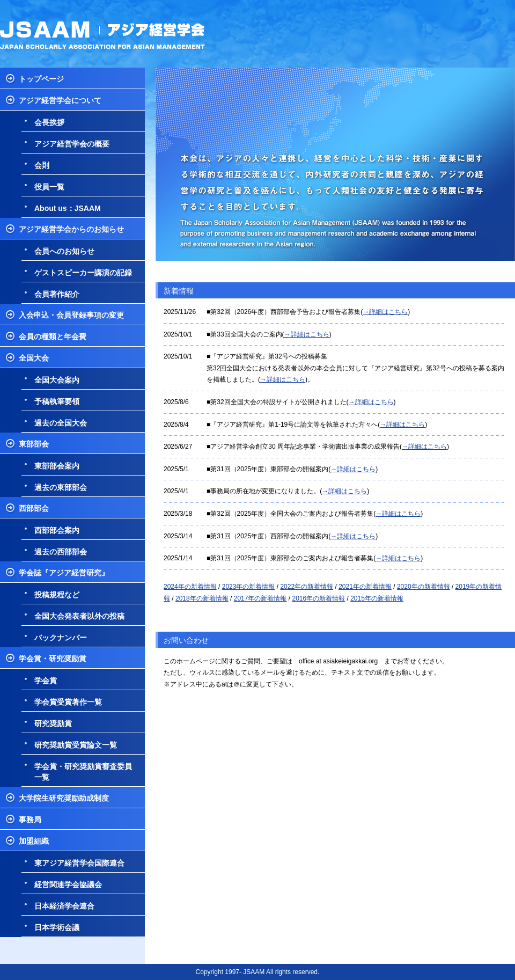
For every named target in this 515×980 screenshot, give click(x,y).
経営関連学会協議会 (68, 884)
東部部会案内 (57, 466)
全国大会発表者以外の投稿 (79, 616)
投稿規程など (57, 595)
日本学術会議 (57, 927)
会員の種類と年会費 (53, 337)
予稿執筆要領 (57, 401)
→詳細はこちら (385, 312)
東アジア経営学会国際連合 (79, 863)
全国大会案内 (57, 380)
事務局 (30, 820)
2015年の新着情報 (377, 598)
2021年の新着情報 (365, 587)
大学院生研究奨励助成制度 (64, 798)
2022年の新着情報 (307, 587)
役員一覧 (49, 187)
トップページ (41, 79)
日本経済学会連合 (64, 906)
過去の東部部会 (61, 487)
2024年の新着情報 (190, 587)
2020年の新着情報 (424, 587)
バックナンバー (61, 638)
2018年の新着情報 (202, 598)
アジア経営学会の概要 (72, 144)
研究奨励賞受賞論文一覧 (76, 745)
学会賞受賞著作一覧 (68, 702)
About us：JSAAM (68, 208)
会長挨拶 (49, 122)
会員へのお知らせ (64, 251)
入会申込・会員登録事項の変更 (71, 315)
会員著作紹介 (57, 294)
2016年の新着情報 (318, 598)
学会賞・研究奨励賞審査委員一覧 (83, 772)
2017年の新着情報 (260, 598)
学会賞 (46, 681)
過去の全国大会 (61, 423)
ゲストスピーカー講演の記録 (83, 273)
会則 (42, 165)
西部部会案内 (57, 530)
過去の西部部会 (61, 552)
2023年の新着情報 (249, 587)
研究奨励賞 (53, 723)
